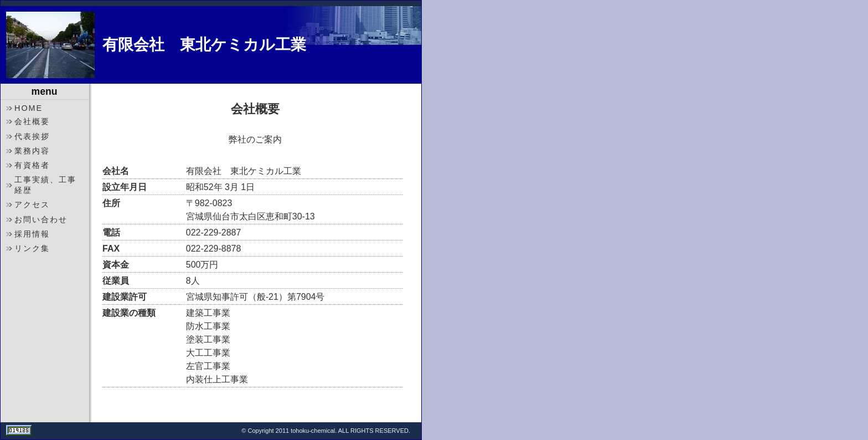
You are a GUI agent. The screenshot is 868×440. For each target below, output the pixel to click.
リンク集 (32, 248)
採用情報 (32, 234)
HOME (29, 108)
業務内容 (32, 151)
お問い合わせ (41, 219)
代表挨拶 (32, 136)
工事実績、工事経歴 (45, 185)
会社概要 (32, 121)
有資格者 (32, 165)
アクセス (32, 204)
